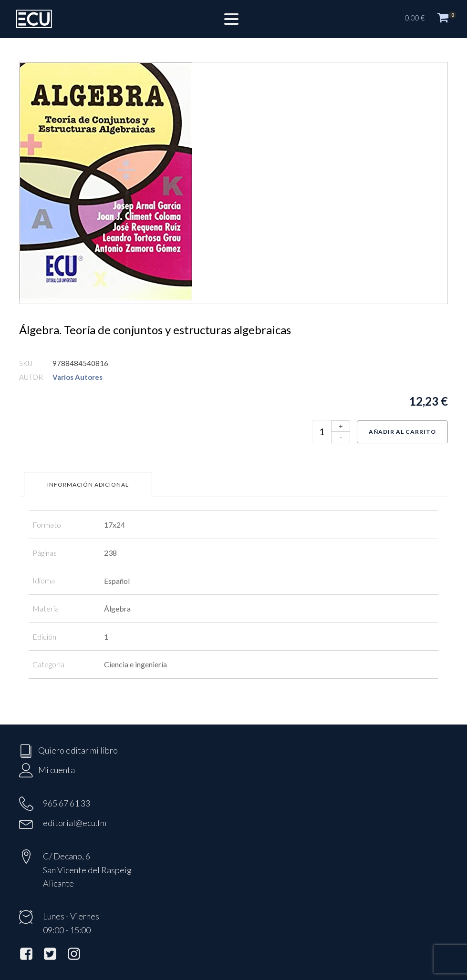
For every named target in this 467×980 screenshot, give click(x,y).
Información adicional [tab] (88, 485)
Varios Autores (78, 377)
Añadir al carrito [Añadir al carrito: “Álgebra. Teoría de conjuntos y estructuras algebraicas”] (402, 432)
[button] (431, 19)
